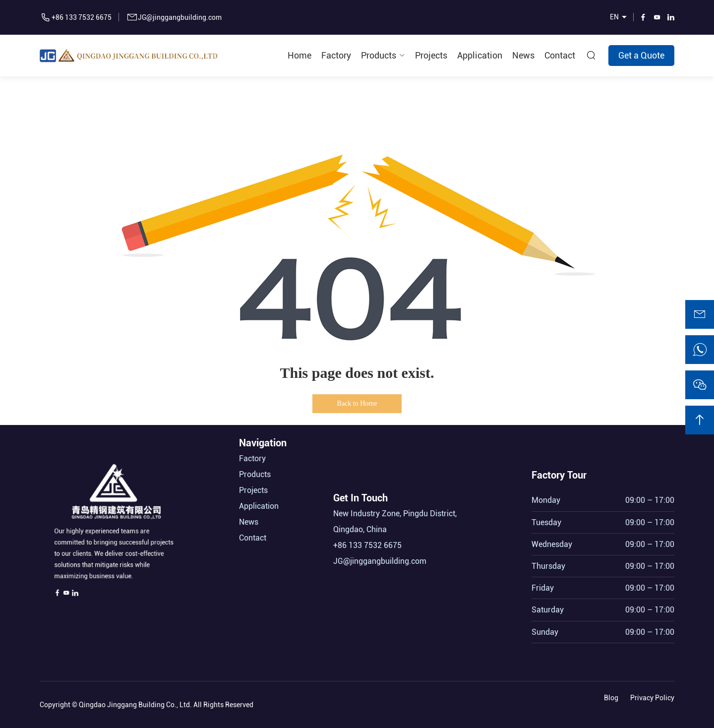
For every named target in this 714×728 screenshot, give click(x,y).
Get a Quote (641, 55)
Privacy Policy (652, 695)
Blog (611, 695)
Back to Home (357, 403)
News (523, 55)
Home (299, 55)
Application (480, 55)
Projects (431, 55)
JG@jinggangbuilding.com (180, 17)
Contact (560, 55)
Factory (336, 55)
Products (379, 55)
